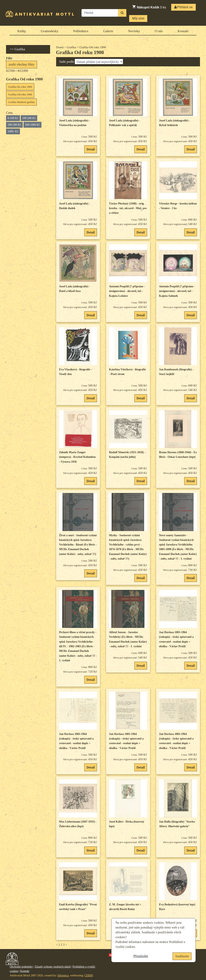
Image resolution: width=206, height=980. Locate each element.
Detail (91, 149)
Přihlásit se (183, 7)
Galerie (108, 31)
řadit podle (67, 62)
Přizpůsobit (141, 956)
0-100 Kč (13, 118)
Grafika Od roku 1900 (20, 94)
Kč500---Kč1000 (17, 71)
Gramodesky (50, 31)
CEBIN (89, 975)
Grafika (71, 47)
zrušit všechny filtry (22, 64)
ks (149, 7)
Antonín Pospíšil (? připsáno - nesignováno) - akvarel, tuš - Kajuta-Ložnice (127, 291)
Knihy (22, 31)
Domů (60, 47)
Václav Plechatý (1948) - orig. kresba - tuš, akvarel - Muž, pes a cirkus (128, 208)
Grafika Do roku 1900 (20, 87)
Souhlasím (182, 956)
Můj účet (138, 18)
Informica (63, 975)
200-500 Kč (14, 125)
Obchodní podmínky (21, 967)
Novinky (134, 31)
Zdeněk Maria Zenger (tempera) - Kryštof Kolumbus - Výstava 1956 (77, 457)
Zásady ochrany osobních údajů (53, 967)
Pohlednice (81, 31)
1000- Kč (13, 131)
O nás (159, 31)
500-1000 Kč (33, 125)
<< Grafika (17, 49)
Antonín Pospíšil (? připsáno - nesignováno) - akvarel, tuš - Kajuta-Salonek (177, 291)
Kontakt (183, 31)
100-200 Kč (29, 118)
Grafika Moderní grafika (21, 102)
